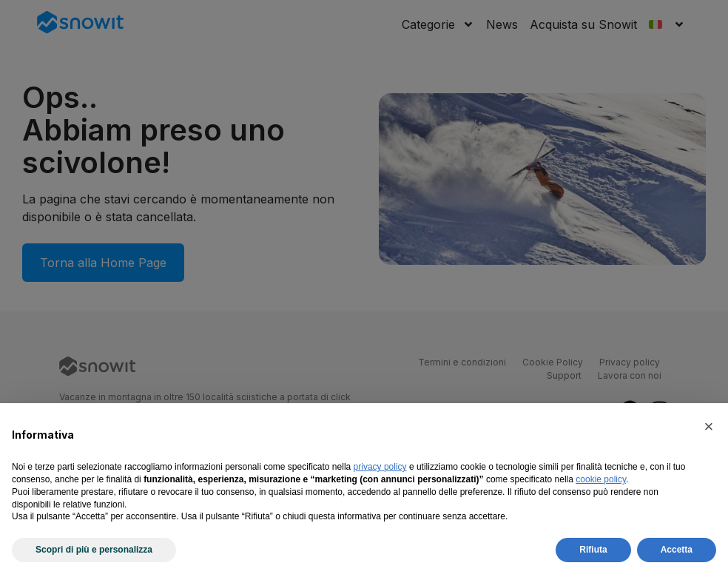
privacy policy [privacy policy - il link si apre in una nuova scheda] (380, 467)
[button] (709, 427)
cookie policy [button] (601, 479)
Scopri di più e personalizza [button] (94, 550)
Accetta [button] (677, 550)
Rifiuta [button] (593, 550)
